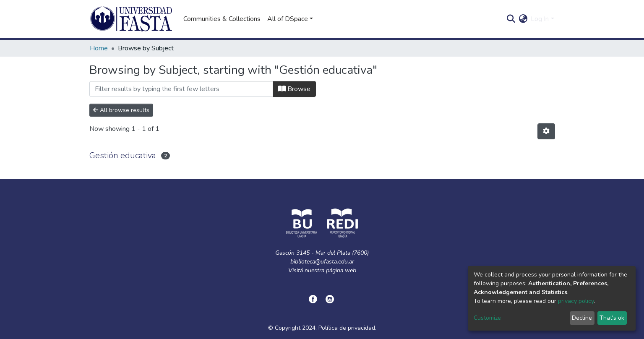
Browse (294, 89)
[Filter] (181, 89)
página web (341, 270)
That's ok (612, 318)
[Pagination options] (546, 131)
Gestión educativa (123, 155)
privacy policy (576, 301)
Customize (487, 318)
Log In (540, 19)
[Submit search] (511, 19)
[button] (523, 19)
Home (99, 48)
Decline (582, 318)
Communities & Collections (222, 19)
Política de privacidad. (347, 328)
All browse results (121, 110)
